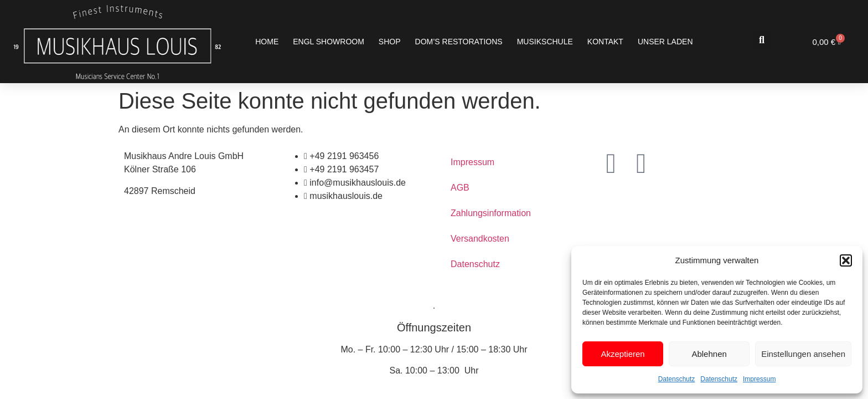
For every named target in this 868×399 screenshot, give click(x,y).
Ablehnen (709, 354)
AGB (460, 188)
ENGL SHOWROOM (329, 42)
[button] (846, 260)
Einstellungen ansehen (803, 354)
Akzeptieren (622, 354)
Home (267, 42)
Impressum (759, 379)
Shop (390, 42)
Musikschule (545, 42)
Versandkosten (480, 239)
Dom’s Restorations (459, 42)
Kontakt (605, 42)
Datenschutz (677, 379)
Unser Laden (665, 42)
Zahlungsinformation (491, 213)
